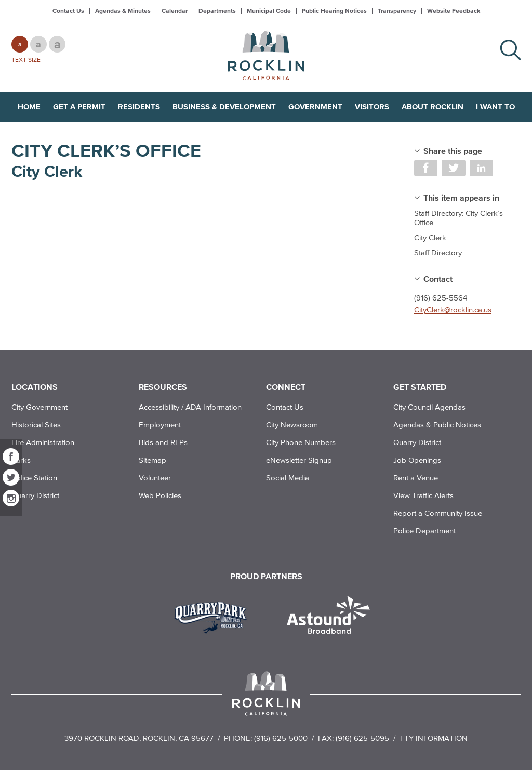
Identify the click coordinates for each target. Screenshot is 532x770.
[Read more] (214, 616)
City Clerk (430, 237)
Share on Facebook (426, 168)
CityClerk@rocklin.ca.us (453, 310)
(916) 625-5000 (281, 738)
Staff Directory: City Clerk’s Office (458, 218)
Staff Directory (438, 252)
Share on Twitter (453, 168)
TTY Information (434, 738)
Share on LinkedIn (481, 168)
